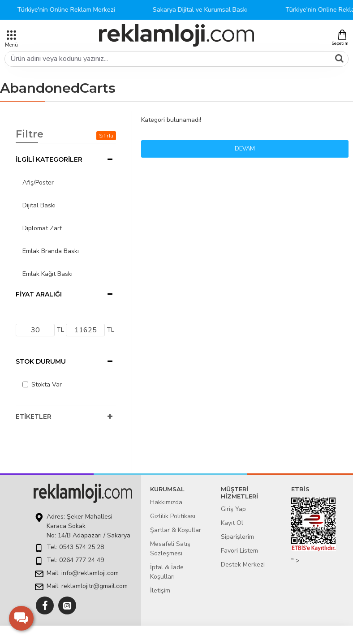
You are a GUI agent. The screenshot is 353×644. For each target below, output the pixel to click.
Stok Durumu (41, 361)
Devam (245, 149)
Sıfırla (106, 135)
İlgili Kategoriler (49, 159)
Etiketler (34, 416)
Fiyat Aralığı (39, 294)
